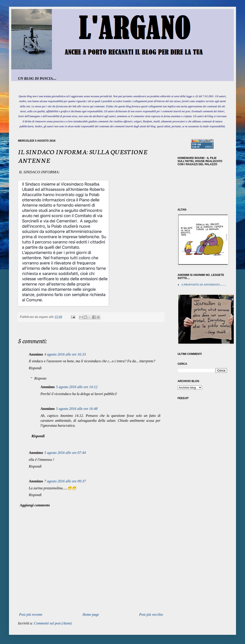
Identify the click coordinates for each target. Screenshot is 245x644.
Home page (91, 614)
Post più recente (31, 614)
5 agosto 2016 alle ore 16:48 (77, 409)
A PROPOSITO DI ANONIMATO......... (204, 285)
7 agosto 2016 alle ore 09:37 (65, 481)
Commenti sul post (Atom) (53, 623)
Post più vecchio (151, 614)
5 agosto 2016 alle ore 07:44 (65, 453)
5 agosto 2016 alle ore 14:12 (77, 387)
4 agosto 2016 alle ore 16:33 (65, 354)
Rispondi (35, 368)
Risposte (40, 378)
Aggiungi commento (35, 505)
